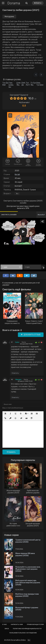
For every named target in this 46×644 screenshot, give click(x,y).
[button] (36, 75)
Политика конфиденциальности (27, 629)
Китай (17, 174)
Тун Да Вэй (5, 84)
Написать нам (17, 624)
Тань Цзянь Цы (11, 85)
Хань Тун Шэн (40, 84)
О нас (4, 624)
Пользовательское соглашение (23, 633)
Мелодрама (9, 17)
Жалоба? (41, 215)
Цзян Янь (19, 84)
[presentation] (6, 306)
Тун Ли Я (28, 84)
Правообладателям (35, 624)
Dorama (14, 3)
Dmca (7, 629)
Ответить (15, 373)
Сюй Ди (23, 84)
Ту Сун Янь (33, 84)
